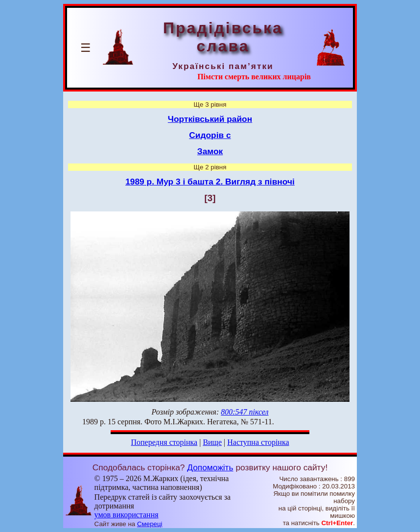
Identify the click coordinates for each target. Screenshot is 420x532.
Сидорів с (210, 135)
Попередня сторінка (164, 442)
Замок (210, 151)
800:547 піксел (245, 412)
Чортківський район (210, 119)
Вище (212, 442)
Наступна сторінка (258, 442)
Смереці (150, 524)
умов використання (127, 515)
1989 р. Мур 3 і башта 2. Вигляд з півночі (210, 182)
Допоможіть (210, 467)
